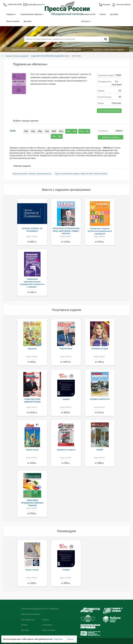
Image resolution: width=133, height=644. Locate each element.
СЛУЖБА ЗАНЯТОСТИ (100, 397)
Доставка (114, 14)
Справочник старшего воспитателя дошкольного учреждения (100, 229)
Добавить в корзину (111, 137)
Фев (29, 131)
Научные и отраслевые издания (108, 50)
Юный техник (32, 448)
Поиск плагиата (13, 21)
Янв (22, 131)
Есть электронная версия (109, 111)
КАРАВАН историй (100, 347)
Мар (35, 131)
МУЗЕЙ (100, 448)
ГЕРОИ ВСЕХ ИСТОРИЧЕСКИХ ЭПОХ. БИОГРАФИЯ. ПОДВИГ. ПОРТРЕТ (66, 229)
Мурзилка (32, 347)
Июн (54, 131)
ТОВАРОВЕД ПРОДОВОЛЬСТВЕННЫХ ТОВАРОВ (32, 501)
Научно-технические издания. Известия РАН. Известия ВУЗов (81, 172)
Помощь (46, 618)
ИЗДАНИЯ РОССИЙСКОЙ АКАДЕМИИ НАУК (50, 56)
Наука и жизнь (32, 568)
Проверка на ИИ (88, 14)
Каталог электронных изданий (66, 50)
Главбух (66, 397)
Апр (41, 131)
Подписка (11, 14)
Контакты (86, 21)
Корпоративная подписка (32, 14)
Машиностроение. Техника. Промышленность (32, 172)
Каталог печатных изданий (25, 50)
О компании (47, 623)
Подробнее (58, 639)
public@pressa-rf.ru (34, 4)
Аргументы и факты (66, 448)
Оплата (103, 14)
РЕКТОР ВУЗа (66, 347)
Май (47, 131)
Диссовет (28, 21)
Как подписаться (28, 618)
